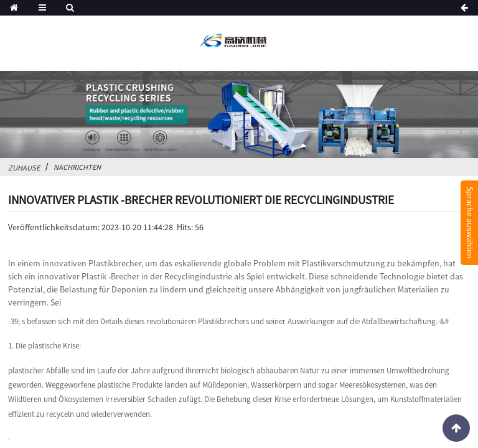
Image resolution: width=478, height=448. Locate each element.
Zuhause (24, 168)
